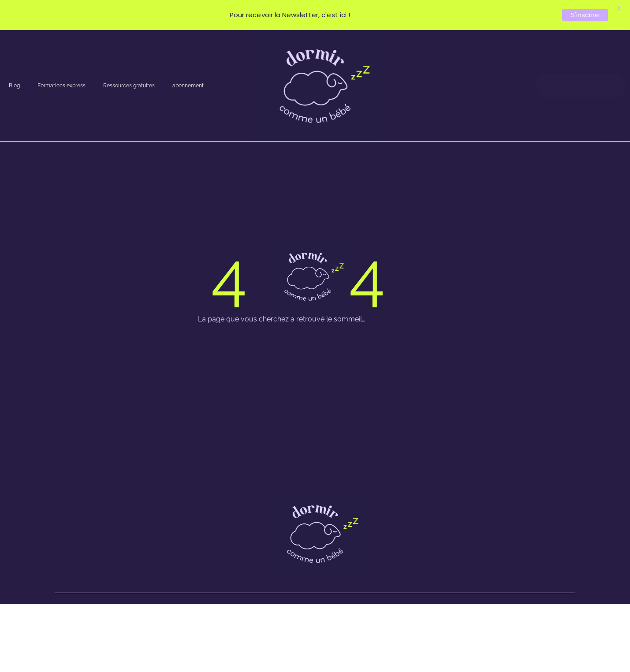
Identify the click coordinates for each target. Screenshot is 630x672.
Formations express (62, 86)
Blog (14, 86)
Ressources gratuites (129, 86)
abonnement (188, 86)
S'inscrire (585, 15)
